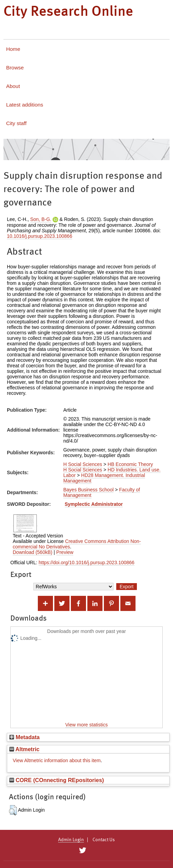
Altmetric (24, 749)
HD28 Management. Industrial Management (104, 478)
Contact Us (104, 840)
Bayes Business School (88, 490)
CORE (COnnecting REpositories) (57, 780)
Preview (65, 552)
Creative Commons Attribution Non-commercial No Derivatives (77, 544)
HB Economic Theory (130, 464)
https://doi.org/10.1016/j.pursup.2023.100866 (86, 563)
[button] (13, 810)
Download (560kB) (33, 552)
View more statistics (86, 725)
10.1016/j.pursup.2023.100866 (40, 236)
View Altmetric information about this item (57, 760)
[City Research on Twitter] (83, 850)
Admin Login (71, 840)
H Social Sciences (83, 464)
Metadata (24, 737)
